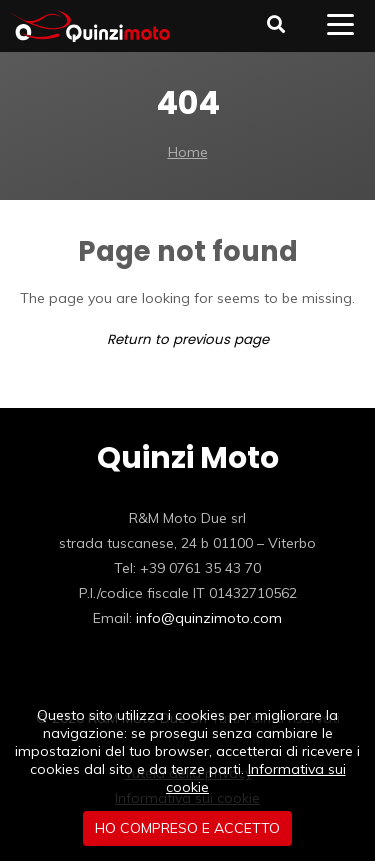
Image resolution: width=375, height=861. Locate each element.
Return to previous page (188, 339)
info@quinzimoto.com (209, 618)
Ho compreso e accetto (187, 828)
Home (188, 152)
